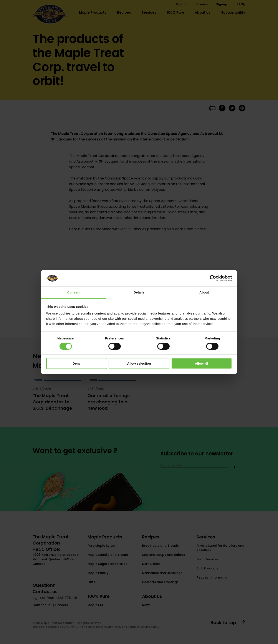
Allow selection (139, 363)
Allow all (201, 363)
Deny (77, 363)
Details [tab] (139, 293)
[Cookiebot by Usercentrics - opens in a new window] (213, 278)
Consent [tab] (74, 293)
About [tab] (204, 293)
